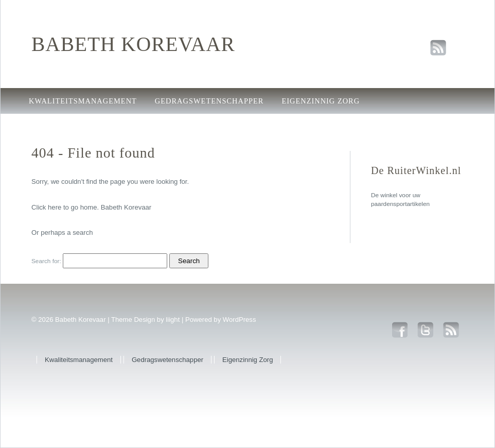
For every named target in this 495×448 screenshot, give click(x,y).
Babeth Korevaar (133, 44)
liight (173, 320)
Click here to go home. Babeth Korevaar (91, 207)
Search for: (46, 261)
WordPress (240, 320)
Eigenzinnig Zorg (321, 101)
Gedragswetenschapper (209, 101)
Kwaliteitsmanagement (83, 101)
